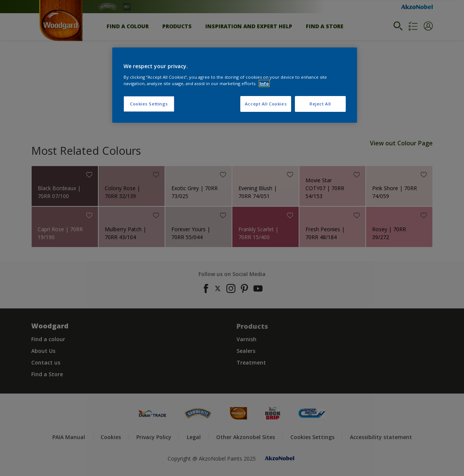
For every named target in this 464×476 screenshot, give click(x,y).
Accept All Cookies (266, 104)
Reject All (320, 104)
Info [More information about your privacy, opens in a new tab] (264, 83)
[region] (235, 85)
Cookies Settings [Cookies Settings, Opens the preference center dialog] (149, 104)
